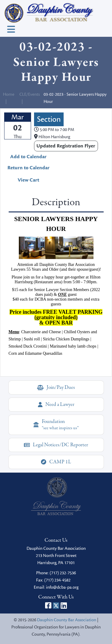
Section (49, 119)
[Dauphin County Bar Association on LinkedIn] (64, 605)
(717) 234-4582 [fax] (57, 580)
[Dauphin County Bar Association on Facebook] (48, 605)
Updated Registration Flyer (66, 146)
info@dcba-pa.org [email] (62, 587)
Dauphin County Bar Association (67, 620)
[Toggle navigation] (11, 29)
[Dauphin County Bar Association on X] (56, 605)
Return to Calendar (29, 168)
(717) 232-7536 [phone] (63, 573)
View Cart (28, 180)
